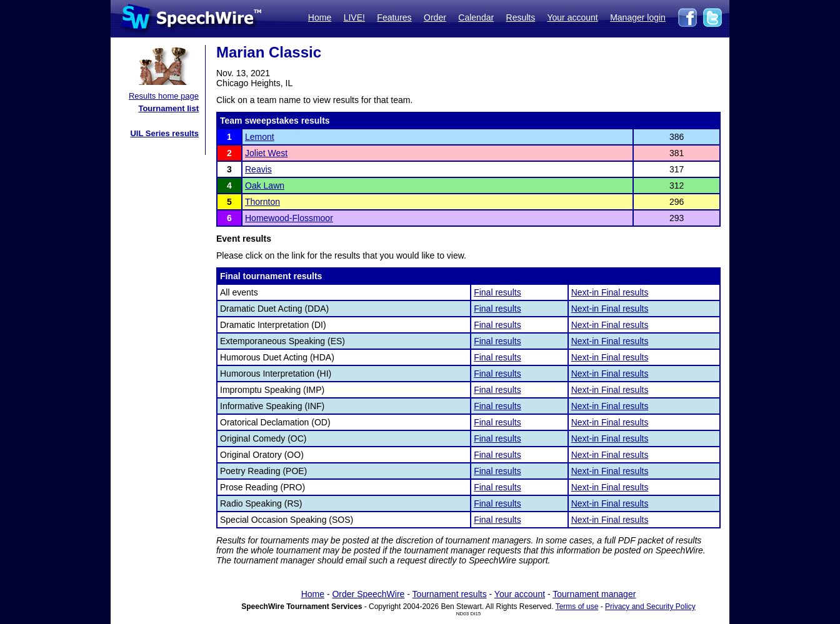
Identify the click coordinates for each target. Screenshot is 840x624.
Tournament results (450, 594)
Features (394, 17)
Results (521, 17)
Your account (572, 17)
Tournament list (168, 108)
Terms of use (577, 607)
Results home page (164, 96)
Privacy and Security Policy (650, 607)
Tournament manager (594, 594)
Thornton (262, 202)
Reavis (258, 169)
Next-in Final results (610, 292)
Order (435, 17)
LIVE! (354, 17)
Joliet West (266, 153)
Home (320, 17)
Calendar (476, 17)
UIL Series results (164, 133)
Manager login (638, 17)
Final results (497, 292)
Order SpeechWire (368, 594)
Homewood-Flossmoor (289, 218)
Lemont (260, 137)
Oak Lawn (265, 186)
